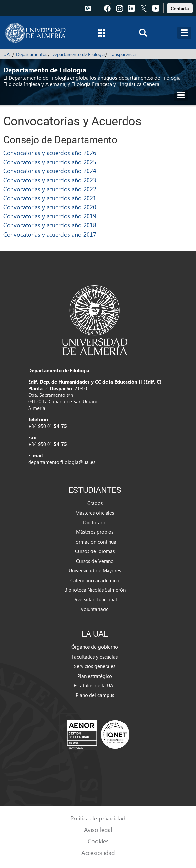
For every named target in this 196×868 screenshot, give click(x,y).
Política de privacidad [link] (98, 818)
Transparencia (122, 54)
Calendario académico (95, 580)
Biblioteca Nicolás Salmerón (95, 590)
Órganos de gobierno (95, 647)
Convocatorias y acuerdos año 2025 (50, 162)
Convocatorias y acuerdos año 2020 (50, 207)
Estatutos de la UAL (95, 685)
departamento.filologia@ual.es (62, 462)
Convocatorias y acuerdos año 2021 (50, 198)
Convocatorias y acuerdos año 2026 (50, 153)
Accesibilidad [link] (98, 852)
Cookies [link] (98, 841)
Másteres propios (95, 532)
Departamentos (32, 54)
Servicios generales (95, 666)
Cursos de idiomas (95, 551)
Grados (95, 503)
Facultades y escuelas (95, 657)
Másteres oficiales (95, 513)
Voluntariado (95, 609)
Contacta (180, 8)
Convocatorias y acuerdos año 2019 (50, 216)
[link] (180, 7)
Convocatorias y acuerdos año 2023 (50, 180)
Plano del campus (95, 695)
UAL (8, 54)
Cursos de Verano (95, 561)
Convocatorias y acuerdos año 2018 (50, 225)
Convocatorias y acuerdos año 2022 (50, 189)
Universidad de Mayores (95, 570)
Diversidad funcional (95, 599)
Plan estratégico (95, 676)
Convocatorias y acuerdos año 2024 (50, 171)
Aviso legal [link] (98, 829)
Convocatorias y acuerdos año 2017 (50, 234)
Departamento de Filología (78, 54)
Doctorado (95, 522)
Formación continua (95, 542)
